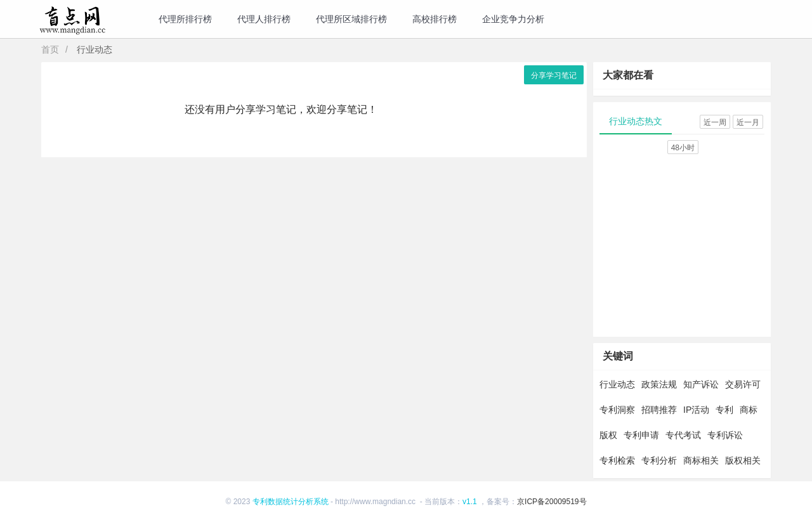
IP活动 (696, 410)
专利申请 (641, 435)
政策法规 (659, 384)
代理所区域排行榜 (351, 19)
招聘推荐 (659, 410)
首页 (50, 49)
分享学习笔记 (554, 75)
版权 (608, 435)
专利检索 (617, 460)
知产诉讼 (701, 384)
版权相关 (743, 460)
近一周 (715, 122)
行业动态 (617, 384)
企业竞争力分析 (513, 19)
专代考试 (683, 435)
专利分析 (659, 460)
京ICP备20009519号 (552, 502)
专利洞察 (617, 410)
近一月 (748, 122)
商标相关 (701, 460)
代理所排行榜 (185, 19)
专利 (724, 410)
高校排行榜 (435, 19)
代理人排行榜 (264, 19)
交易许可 (743, 384)
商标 (749, 410)
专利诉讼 (725, 435)
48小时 (683, 148)
